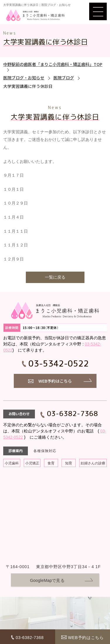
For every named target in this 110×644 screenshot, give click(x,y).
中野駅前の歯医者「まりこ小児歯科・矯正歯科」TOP (53, 64)
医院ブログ (64, 78)
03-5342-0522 (59, 363)
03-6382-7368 (72, 413)
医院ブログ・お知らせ (24, 78)
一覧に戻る (55, 277)
